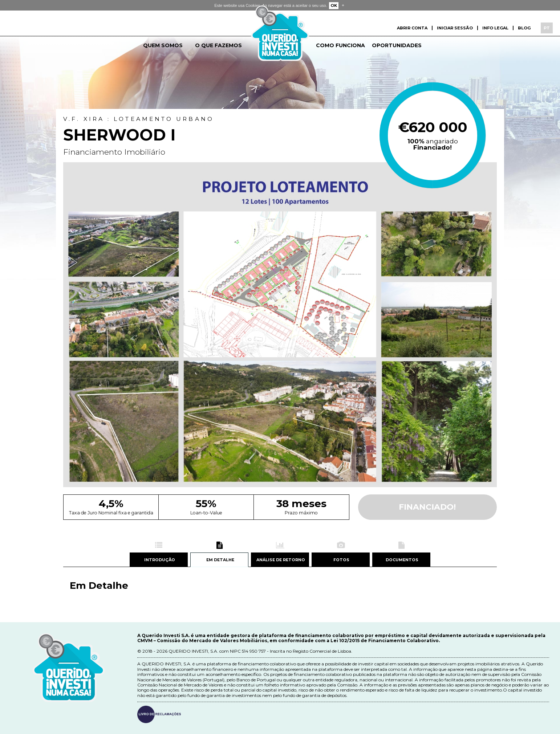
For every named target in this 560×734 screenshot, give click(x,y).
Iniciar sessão (455, 28)
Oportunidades (397, 45)
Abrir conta (412, 28)
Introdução (159, 560)
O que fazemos (218, 45)
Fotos (341, 560)
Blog (524, 28)
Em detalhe (219, 560)
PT (547, 28)
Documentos (401, 560)
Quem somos (163, 45)
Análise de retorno (280, 560)
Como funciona (340, 45)
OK (334, 5)
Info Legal (495, 28)
